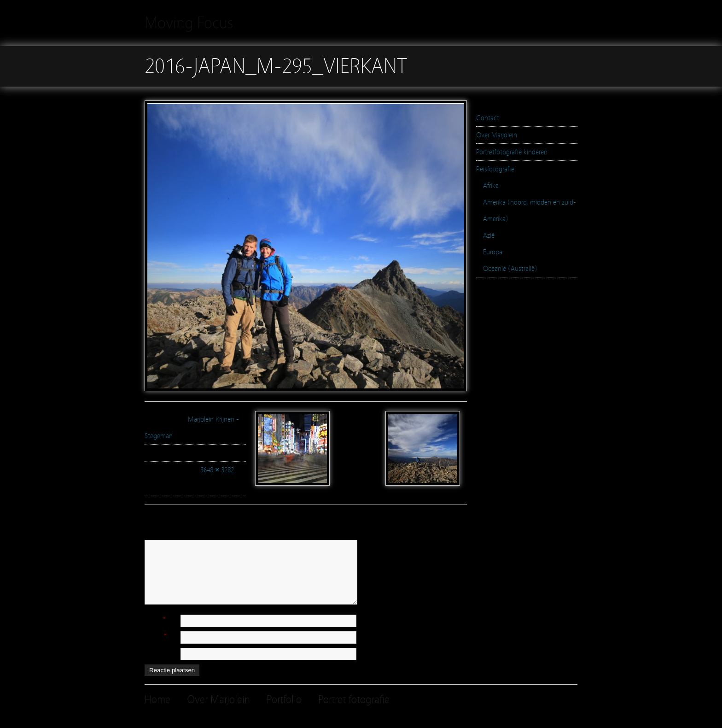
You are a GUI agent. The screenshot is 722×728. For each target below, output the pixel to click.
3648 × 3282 (217, 470)
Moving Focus (189, 23)
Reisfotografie (495, 169)
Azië (489, 235)
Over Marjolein (497, 135)
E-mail (153, 635)
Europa (493, 252)
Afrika (491, 186)
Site (150, 652)
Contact (488, 118)
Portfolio (284, 700)
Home (157, 700)
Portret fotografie (354, 700)
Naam (153, 619)
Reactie (155, 536)
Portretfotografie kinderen (512, 152)
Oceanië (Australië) (510, 269)
